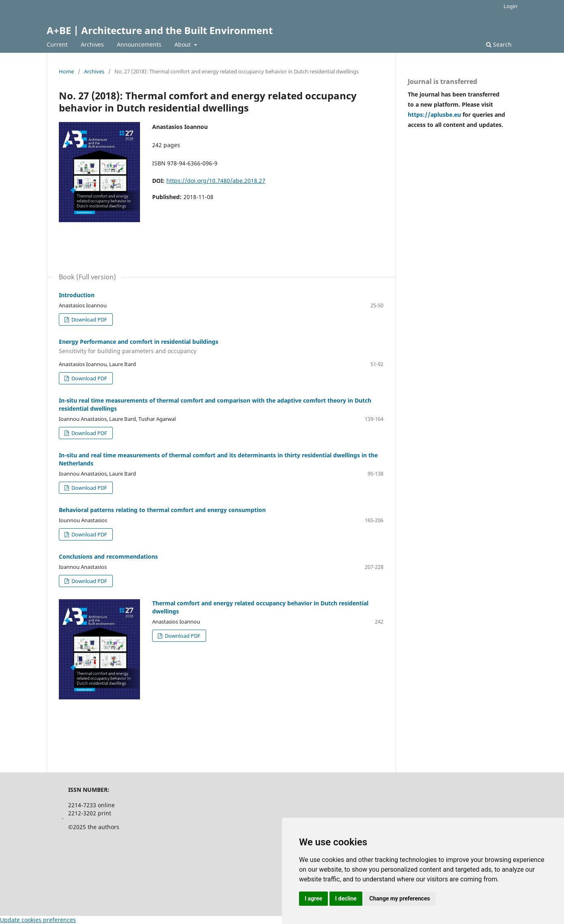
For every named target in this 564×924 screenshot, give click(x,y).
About (183, 44)
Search (499, 44)
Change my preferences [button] (399, 898)
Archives (92, 44)
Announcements (139, 44)
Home (66, 71)
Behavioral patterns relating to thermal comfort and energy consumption (162, 510)
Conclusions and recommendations (108, 556)
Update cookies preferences (38, 920)
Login (510, 6)
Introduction (77, 295)
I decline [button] (346, 898)
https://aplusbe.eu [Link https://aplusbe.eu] (435, 115)
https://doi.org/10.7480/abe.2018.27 (216, 181)
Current (57, 44)
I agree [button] (313, 898)
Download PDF (89, 319)
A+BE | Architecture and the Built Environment (160, 30)
